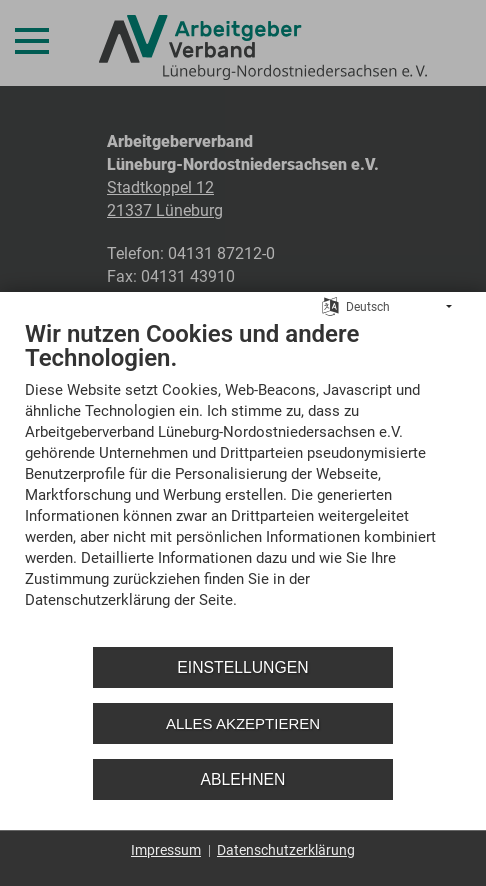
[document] (243, 479)
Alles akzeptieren (243, 723)
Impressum (166, 850)
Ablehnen (243, 779)
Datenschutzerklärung (286, 850)
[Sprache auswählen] (330, 306)
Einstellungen (242, 667)
